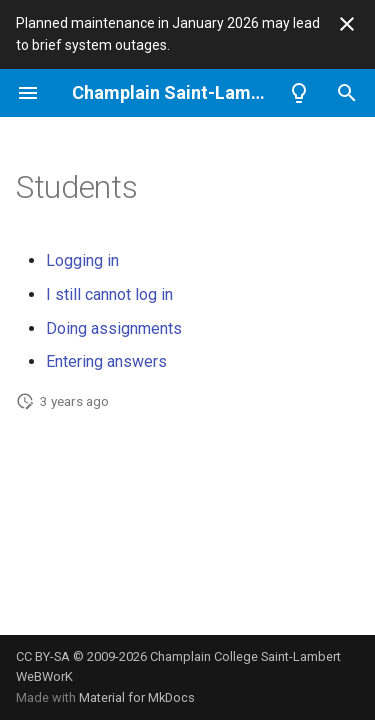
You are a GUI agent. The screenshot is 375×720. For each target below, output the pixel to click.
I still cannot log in (109, 294)
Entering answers (106, 361)
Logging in (82, 260)
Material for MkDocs (137, 697)
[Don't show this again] (347, 24)
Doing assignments (114, 328)
